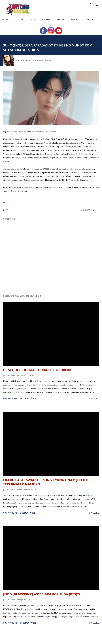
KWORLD (75, 20)
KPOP (33, 20)
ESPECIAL (20, 20)
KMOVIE (61, 20)
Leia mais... (94, 399)
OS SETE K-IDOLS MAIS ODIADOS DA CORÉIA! (37, 370)
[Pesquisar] (91, 5)
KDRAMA (46, 20)
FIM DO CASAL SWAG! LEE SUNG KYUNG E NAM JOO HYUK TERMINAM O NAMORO (47, 482)
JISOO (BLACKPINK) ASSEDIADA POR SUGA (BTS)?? (42, 594)
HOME (6, 20)
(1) (10, 202)
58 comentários (28, 399)
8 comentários (28, 513)
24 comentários (28, 623)
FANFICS (90, 20)
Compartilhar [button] (88, 210)
